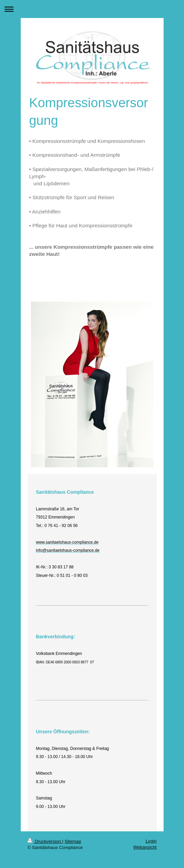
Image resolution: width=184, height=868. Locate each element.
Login (151, 841)
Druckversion (45, 841)
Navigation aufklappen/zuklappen (92, 9)
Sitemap (73, 841)
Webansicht (145, 847)
